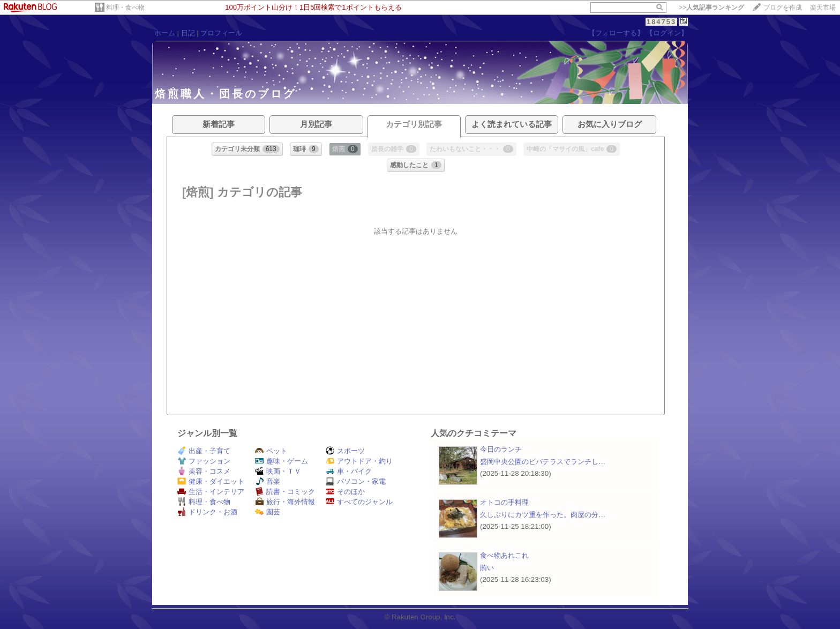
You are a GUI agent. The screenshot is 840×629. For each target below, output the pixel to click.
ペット (271, 451)
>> (711, 8)
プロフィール (221, 33)
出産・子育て (204, 451)
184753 (661, 22)
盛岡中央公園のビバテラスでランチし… (543, 462)
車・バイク (349, 471)
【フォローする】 (616, 33)
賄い (487, 568)
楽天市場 (823, 8)
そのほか (345, 492)
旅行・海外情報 (285, 502)
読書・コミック (285, 492)
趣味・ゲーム (282, 461)
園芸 (268, 512)
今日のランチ (501, 449)
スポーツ (345, 451)
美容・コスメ (204, 471)
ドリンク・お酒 (207, 512)
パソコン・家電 (356, 481)
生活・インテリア (211, 492)
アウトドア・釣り (359, 461)
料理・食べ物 (125, 8)
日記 (188, 33)
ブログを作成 (783, 8)
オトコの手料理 (504, 502)
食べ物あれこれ (504, 555)
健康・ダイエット (211, 481)
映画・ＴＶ (278, 471)
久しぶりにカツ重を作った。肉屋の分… (543, 515)
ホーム (165, 33)
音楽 (268, 481)
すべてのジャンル (359, 502)
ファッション (204, 461)
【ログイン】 (667, 33)
